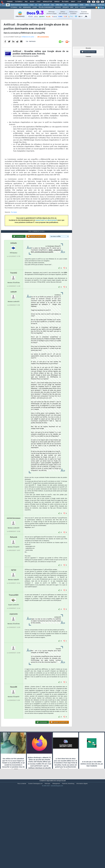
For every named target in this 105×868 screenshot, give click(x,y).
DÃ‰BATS (66, 7)
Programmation (73, 5)
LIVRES (35, 7)
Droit (73, 2)
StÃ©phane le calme (28, 48)
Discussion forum (88, 52)
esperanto (14, 648)
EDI (66, 5)
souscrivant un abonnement (46, 232)
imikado (14, 277)
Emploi (57, 2)
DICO (77, 7)
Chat (39, 2)
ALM (40, 5)
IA (36, 5)
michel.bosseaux (14, 552)
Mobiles (93, 5)
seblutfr (14, 326)
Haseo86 (14, 721)
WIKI (72, 7)
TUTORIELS (14, 7)
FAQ (26, 2)
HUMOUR (83, 7)
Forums (10, 2)
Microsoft (46, 5)
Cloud (32, 5)
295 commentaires (43, 48)
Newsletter (47, 2)
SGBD (81, 5)
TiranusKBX (14, 629)
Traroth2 (14, 307)
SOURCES (58, 7)
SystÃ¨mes (101, 5)
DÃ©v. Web (59, 5)
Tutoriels (19, 2)
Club (79, 2)
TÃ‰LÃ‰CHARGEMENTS (46, 7)
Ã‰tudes (65, 2)
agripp (14, 604)
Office (87, 5)
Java (52, 5)
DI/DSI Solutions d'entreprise (19, 5)
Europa (14, 224)
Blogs (32, 2)
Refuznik (14, 571)
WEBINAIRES (27, 7)
